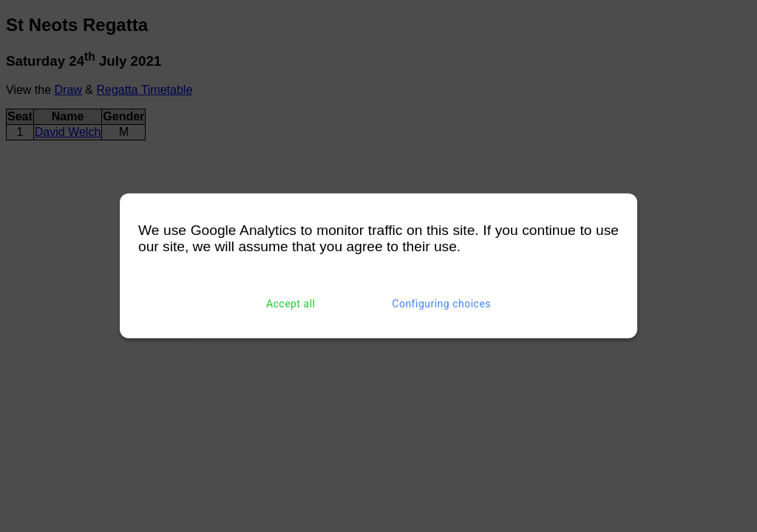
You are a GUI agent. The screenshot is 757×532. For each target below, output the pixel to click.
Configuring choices (441, 304)
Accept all (291, 304)
